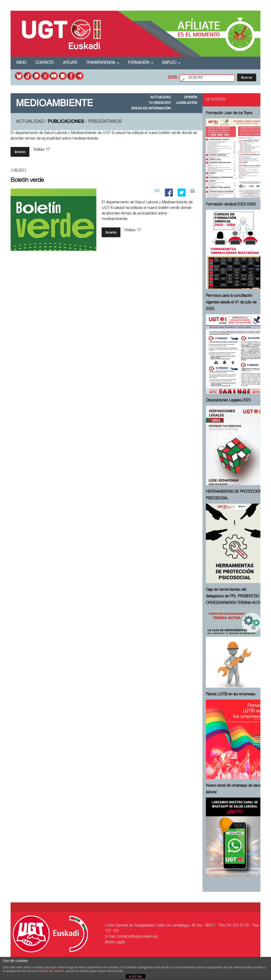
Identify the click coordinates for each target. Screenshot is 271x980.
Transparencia (103, 63)
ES (170, 78)
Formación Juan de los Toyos (229, 113)
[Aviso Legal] (115, 942)
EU (175, 78)
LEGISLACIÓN (187, 103)
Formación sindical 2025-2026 (231, 205)
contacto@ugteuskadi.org (137, 937)
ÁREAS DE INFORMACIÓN (151, 109)
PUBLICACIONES (66, 122)
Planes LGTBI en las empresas (231, 695)
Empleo (171, 63)
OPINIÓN (191, 97)
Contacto (45, 63)
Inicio (21, 63)
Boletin (20, 152)
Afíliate (70, 63)
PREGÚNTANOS (105, 122)
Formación (141, 63)
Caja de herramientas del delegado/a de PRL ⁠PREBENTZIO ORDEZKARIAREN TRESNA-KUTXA (235, 597)
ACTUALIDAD (161, 97)
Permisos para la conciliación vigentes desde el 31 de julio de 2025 (231, 303)
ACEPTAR (135, 977)
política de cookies (51, 971)
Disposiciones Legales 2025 (228, 401)
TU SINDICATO (160, 103)
